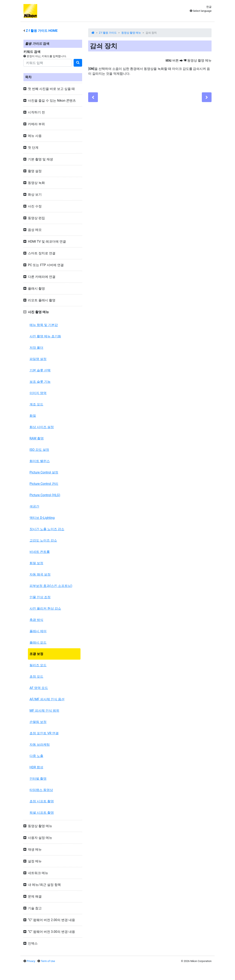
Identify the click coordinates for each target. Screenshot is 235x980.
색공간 (34, 506)
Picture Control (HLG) (45, 495)
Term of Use (48, 961)
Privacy (31, 961)
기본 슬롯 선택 (40, 370)
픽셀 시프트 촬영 (42, 813)
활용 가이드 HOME (42, 31)
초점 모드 (36, 677)
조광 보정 (36, 654)
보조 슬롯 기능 (40, 382)
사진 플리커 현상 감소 (45, 608)
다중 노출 (36, 756)
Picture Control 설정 (44, 472)
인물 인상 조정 (40, 597)
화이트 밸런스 (40, 461)
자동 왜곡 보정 (40, 574)
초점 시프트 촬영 (42, 801)
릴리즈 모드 (38, 665)
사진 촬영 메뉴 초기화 (45, 336)
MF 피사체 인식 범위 (44, 711)
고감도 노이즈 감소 (43, 540)
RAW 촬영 (37, 438)
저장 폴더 (36, 348)
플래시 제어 (38, 631)
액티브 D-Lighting (42, 518)
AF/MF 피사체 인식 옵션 (47, 699)
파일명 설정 (38, 359)
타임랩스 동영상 (41, 790)
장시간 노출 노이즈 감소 (47, 529)
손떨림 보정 (38, 722)
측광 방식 (36, 620)
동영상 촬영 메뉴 (131, 33)
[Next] (207, 97)
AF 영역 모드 (39, 688)
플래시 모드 (38, 642)
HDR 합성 (36, 767)
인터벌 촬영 (38, 779)
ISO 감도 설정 (39, 450)
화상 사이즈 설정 (42, 427)
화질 (33, 416)
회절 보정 (36, 563)
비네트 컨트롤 (40, 552)
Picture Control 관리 (44, 484)
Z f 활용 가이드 (108, 33)
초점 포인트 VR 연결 (44, 733)
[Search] (48, 63)
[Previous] (93, 97)
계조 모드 (36, 404)
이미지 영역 (38, 393)
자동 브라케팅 (40, 745)
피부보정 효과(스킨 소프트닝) (51, 586)
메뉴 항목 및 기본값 (44, 325)
